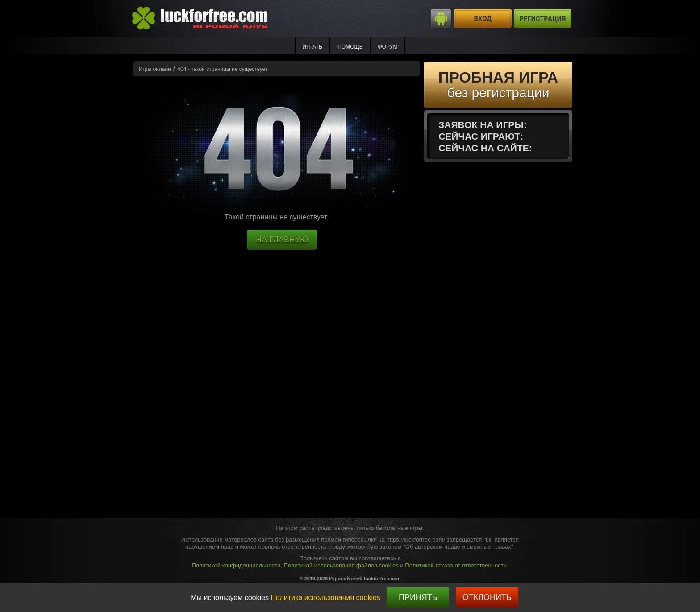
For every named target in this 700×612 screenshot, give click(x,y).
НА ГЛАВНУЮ (282, 240)
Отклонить (487, 597)
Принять (418, 597)
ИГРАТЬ (313, 47)
